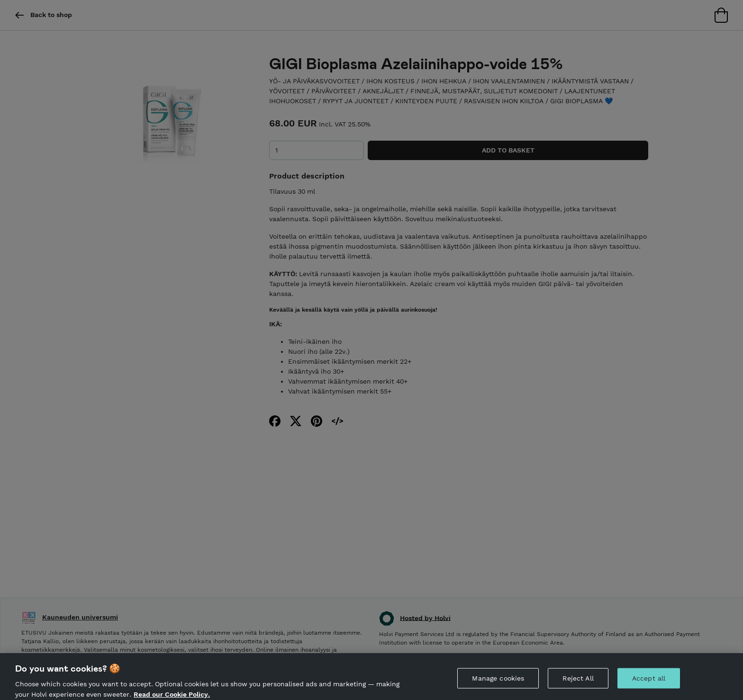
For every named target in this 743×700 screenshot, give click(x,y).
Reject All (578, 681)
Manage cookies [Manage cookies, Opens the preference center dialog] (498, 681)
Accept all (649, 681)
